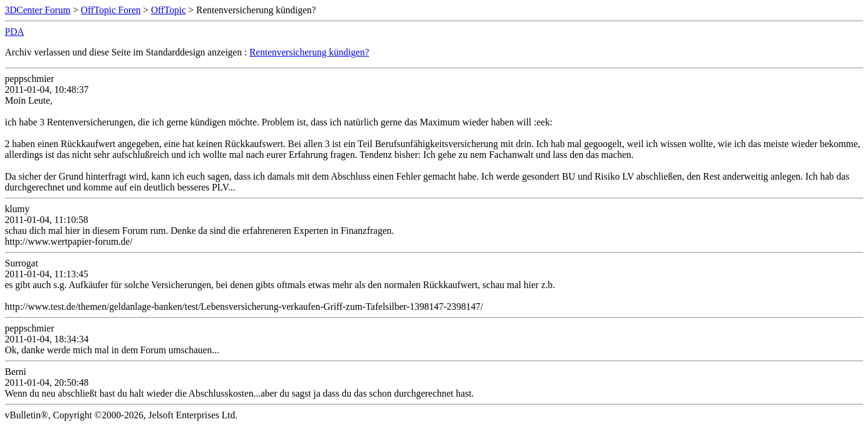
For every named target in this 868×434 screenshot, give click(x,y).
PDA (14, 32)
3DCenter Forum (38, 10)
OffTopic (168, 10)
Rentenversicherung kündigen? (310, 52)
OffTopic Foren (111, 10)
